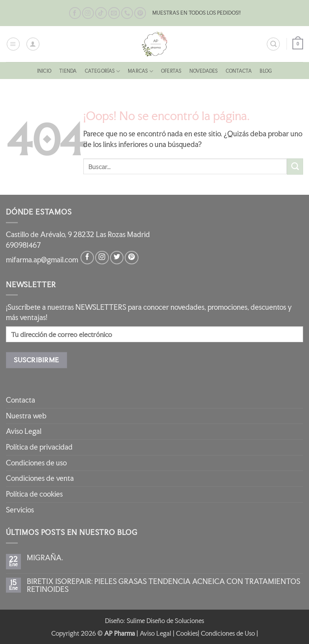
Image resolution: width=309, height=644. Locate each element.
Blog (277, 71)
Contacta (248, 71)
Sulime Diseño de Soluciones (165, 621)
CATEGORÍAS (98, 71)
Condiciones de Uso (228, 633)
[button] (13, 44)
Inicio (33, 71)
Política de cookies (34, 494)
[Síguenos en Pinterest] (140, 13)
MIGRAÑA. (45, 558)
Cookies (187, 633)
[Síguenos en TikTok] (101, 13)
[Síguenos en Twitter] (117, 258)
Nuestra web (26, 416)
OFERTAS (173, 71)
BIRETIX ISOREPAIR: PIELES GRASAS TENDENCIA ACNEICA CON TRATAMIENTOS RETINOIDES (164, 586)
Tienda (60, 71)
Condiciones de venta (40, 478)
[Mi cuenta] (33, 44)
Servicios (20, 510)
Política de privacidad (39, 447)
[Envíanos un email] (114, 13)
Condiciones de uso (36, 463)
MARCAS (139, 71)
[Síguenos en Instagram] (88, 13)
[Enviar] (295, 167)
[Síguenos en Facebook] (75, 13)
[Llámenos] (127, 13)
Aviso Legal (24, 431)
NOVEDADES (209, 71)
